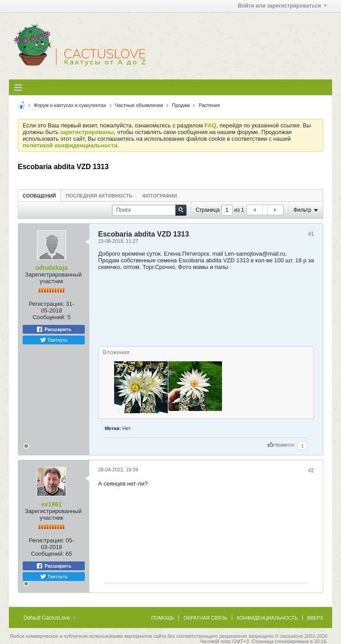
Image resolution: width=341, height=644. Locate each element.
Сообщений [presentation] (39, 196)
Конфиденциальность (267, 618)
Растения (209, 105)
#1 (311, 234)
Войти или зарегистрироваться (282, 6)
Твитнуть (54, 340)
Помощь (163, 618)
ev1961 (52, 504)
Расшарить (54, 329)
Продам (181, 105)
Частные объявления (139, 105)
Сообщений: (49, 317)
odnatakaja (51, 268)
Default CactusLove (50, 618)
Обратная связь (205, 618)
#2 (311, 470)
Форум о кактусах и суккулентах (70, 105)
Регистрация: (47, 304)
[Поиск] (149, 210)
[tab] (39, 196)
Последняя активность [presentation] (99, 196)
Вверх (315, 618)
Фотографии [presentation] (159, 196)
